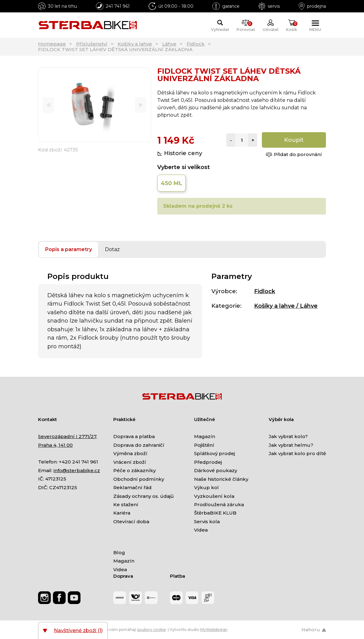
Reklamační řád (132, 487)
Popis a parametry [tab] (69, 249)
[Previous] (48, 105)
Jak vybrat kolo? (288, 436)
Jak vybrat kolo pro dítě (297, 453)
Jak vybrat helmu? (291, 445)
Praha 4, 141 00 (55, 445)
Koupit (294, 140)
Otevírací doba (131, 522)
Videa (201, 530)
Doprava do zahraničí (139, 445)
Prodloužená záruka (219, 504)
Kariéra (122, 513)
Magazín (205, 436)
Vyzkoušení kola (214, 496)
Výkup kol (206, 487)
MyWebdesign (214, 630)
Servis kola (207, 522)
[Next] (141, 105)
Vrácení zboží (130, 462)
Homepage (52, 44)
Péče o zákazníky (134, 470)
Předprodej (208, 462)
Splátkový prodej (214, 453)
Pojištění (204, 445)
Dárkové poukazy (216, 470)
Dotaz (112, 249)
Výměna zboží (130, 453)
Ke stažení (126, 504)
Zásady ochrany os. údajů (143, 496)
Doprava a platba (134, 436)
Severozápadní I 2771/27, (68, 436)
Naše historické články (221, 479)
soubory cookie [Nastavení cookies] (152, 630)
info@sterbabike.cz (77, 470)
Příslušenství (92, 44)
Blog (119, 552)
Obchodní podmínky (139, 479)
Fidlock (196, 44)
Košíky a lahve (135, 44)
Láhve (169, 44)
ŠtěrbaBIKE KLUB (215, 513)
